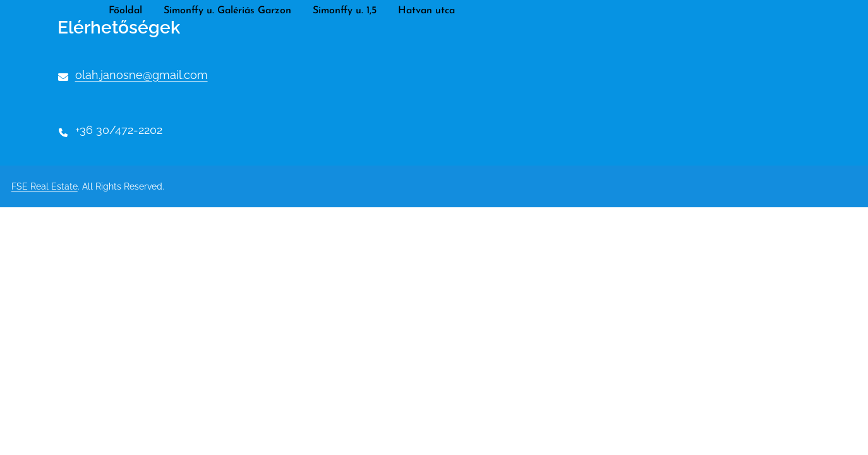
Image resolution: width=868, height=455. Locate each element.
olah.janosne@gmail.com (142, 75)
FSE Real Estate (45, 186)
